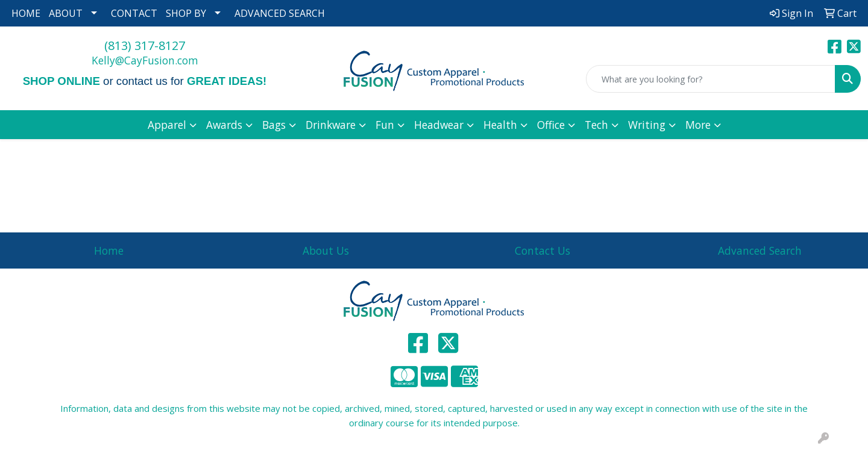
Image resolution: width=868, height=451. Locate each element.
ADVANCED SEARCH (280, 13)
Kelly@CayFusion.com (145, 60)
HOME (26, 13)
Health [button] (500, 125)
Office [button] (551, 125)
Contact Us (542, 250)
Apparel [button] (167, 125)
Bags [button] (274, 125)
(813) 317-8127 (145, 45)
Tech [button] (596, 125)
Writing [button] (647, 125)
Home (109, 250)
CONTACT (134, 13)
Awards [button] (224, 125)
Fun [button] (385, 125)
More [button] (698, 125)
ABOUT (66, 13)
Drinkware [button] (331, 125)
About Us (326, 250)
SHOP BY (186, 13)
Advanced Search (760, 250)
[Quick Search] (711, 79)
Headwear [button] (439, 125)
